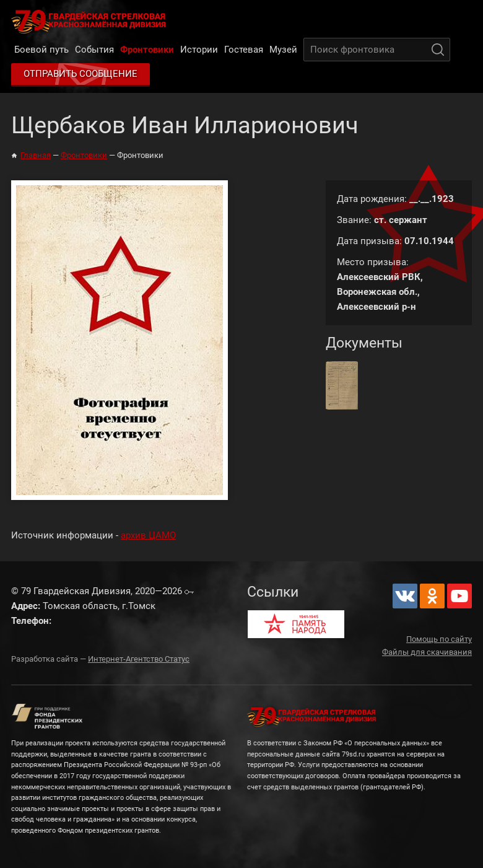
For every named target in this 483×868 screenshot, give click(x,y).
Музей (283, 50)
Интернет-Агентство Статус (139, 659)
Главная (36, 155)
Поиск (438, 50)
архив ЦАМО (148, 535)
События (94, 50)
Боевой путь (41, 50)
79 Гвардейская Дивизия (91, 21)
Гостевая (244, 50)
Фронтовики (147, 50)
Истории (199, 50)
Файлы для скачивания (427, 652)
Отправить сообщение (80, 74)
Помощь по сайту (439, 639)
